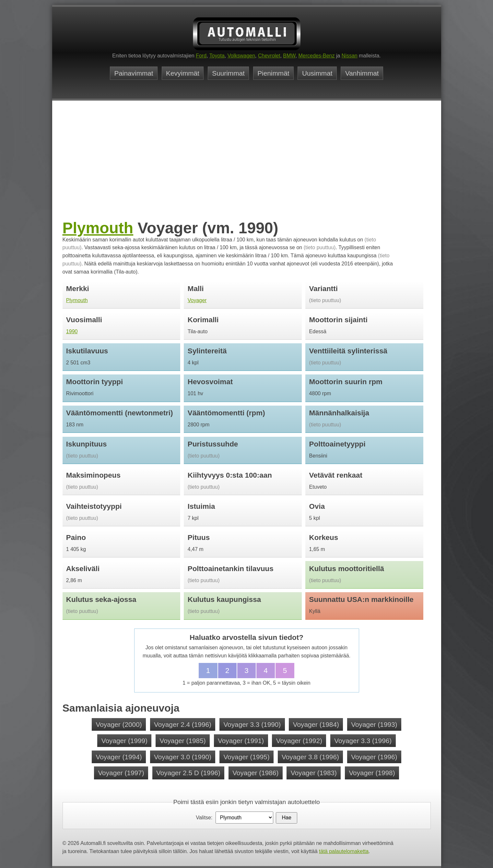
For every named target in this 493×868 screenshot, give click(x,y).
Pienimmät (273, 73)
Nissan (350, 56)
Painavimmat (134, 73)
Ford (201, 56)
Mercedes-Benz (316, 56)
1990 (72, 331)
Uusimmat (317, 73)
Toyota (217, 56)
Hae (286, 818)
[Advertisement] (247, 170)
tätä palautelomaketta (344, 851)
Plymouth (98, 228)
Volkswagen (241, 56)
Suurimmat (228, 73)
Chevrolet (269, 56)
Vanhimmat (362, 73)
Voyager (197, 300)
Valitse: (204, 818)
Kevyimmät (183, 73)
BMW (289, 56)
